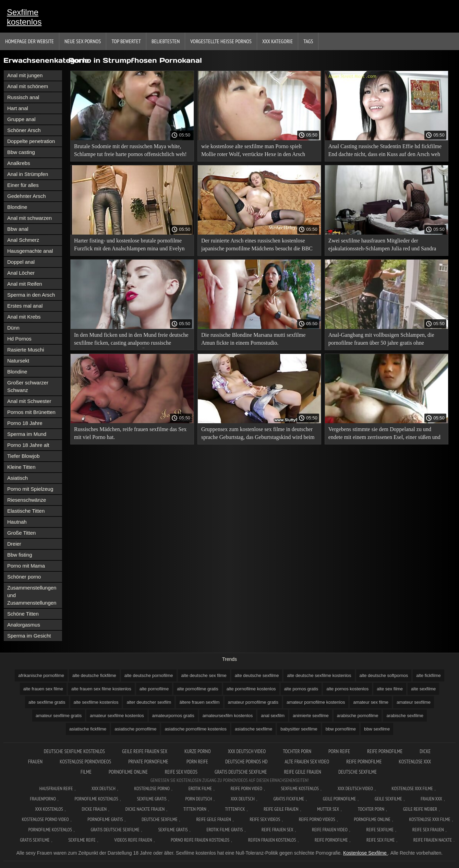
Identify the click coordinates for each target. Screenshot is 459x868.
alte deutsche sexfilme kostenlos (319, 675)
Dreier (14, 544)
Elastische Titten (26, 511)
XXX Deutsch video (247, 751)
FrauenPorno (43, 799)
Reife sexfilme (380, 830)
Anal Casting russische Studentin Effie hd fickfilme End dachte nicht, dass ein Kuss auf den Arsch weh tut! (385, 151)
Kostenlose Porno (152, 788)
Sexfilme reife (82, 840)
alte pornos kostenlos (347, 689)
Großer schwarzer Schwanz (28, 386)
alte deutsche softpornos (384, 675)
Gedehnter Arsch (27, 196)
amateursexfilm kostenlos (228, 716)
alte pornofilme (154, 689)
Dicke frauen (94, 809)
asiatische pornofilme (135, 729)
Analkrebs (19, 163)
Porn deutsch (198, 799)
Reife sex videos (181, 772)
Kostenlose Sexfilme (366, 853)
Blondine (17, 207)
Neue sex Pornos (83, 41)
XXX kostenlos (49, 809)
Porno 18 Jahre (25, 423)
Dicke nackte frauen (145, 809)
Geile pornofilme (339, 799)
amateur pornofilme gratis (253, 702)
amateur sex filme (371, 702)
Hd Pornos (19, 339)
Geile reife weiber (420, 809)
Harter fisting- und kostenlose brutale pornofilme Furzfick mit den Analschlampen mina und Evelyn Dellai (129, 246)
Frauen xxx (431, 799)
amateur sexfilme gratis (59, 716)
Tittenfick (235, 809)
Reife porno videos (317, 819)
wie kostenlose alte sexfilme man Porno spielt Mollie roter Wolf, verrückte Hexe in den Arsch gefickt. (253, 151)
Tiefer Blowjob (23, 456)
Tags (308, 41)
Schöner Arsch (24, 130)
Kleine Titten (21, 467)
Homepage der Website (29, 41)
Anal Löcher (21, 273)
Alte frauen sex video (307, 762)
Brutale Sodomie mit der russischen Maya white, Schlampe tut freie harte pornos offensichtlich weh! (130, 150)
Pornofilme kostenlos (96, 799)
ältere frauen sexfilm (199, 702)
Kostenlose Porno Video (45, 819)
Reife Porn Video (246, 788)
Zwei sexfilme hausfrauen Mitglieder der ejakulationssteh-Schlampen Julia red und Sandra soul (382, 246)
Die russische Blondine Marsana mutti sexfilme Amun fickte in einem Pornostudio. (253, 339)
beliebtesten (166, 41)
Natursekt (18, 361)
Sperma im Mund (27, 434)
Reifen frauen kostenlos (272, 840)
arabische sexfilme (405, 716)
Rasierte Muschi (26, 350)
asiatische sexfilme (253, 729)
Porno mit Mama (26, 566)
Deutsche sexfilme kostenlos (74, 751)
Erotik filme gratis (225, 830)
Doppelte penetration (31, 141)
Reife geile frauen (303, 772)
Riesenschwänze (27, 500)
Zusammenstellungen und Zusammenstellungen (32, 595)
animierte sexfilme (311, 716)
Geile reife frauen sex (145, 751)
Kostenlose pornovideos (85, 762)
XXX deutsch (243, 799)
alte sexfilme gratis (47, 702)
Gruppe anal (21, 119)
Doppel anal (21, 262)
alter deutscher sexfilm (149, 702)
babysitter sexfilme (299, 729)
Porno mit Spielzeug (30, 489)
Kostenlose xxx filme (412, 788)
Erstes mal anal (25, 306)
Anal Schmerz (23, 240)
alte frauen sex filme (43, 689)
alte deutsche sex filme (204, 675)
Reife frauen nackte (433, 840)
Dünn (13, 328)
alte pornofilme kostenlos (251, 689)
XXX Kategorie (277, 41)
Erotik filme (200, 788)
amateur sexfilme (414, 702)
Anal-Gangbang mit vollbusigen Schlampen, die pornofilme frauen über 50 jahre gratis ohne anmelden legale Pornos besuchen (381, 340)
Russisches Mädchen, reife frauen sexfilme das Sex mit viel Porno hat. (130, 433)
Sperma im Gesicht (29, 636)
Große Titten (21, 533)
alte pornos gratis (301, 689)
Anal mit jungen (25, 75)
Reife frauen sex (277, 830)
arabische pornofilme (358, 716)
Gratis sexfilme (35, 840)
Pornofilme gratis (105, 819)
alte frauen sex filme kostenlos (101, 689)
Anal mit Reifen (25, 284)
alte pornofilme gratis (198, 689)
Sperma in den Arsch (31, 295)
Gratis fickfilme (289, 799)
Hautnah (17, 522)
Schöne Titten (23, 614)
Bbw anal (18, 229)
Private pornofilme (149, 762)
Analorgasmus (24, 625)
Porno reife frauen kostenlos (200, 840)
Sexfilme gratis (152, 799)
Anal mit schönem (28, 86)
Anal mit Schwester (29, 401)
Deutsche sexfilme (358, 772)
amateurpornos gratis (173, 716)
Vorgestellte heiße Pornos (221, 41)
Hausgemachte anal (30, 251)
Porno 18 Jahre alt (28, 445)
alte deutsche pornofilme (149, 675)
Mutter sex (328, 809)
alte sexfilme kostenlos (96, 702)
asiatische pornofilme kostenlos (196, 729)
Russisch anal (23, 97)
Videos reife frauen (133, 840)
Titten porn (195, 809)
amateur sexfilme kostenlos (117, 716)
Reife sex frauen (428, 830)
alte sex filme (390, 689)
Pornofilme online (128, 772)
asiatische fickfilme (88, 729)
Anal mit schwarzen (29, 218)
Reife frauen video (330, 830)
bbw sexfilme (377, 729)
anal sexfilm (273, 716)
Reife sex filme (381, 840)
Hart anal (18, 108)
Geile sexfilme (388, 799)
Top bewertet (126, 41)
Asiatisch (17, 478)
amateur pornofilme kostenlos (316, 702)
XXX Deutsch (104, 788)
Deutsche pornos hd (246, 762)
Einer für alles (23, 185)
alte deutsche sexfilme (257, 675)
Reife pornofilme (385, 751)
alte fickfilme (428, 675)
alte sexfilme (423, 689)
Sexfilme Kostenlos (300, 788)
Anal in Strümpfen (28, 174)
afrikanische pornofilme (41, 675)
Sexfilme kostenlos (24, 17)
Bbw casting (21, 152)
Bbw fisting (20, 555)
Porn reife (339, 751)
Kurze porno (198, 751)
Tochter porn (297, 751)
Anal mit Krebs (24, 317)
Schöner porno (24, 577)
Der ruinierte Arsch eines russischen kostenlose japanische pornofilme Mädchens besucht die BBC (257, 245)
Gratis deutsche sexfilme (241, 772)
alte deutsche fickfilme (94, 675)
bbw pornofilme (341, 729)
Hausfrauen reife (56, 788)
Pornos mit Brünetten (31, 412)
